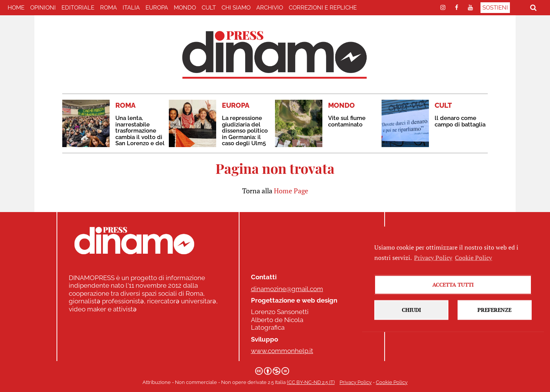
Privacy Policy (356, 382)
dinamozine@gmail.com (287, 289)
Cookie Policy (392, 382)
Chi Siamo (236, 8)
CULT (209, 8)
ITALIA (131, 8)
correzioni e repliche (323, 8)
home (16, 8)
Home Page (291, 191)
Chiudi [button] (411, 327)
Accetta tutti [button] (453, 302)
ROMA (108, 8)
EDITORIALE (78, 8)
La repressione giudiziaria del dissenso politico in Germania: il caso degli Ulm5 (245, 131)
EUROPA (157, 8)
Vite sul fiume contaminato (347, 121)
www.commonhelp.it (282, 351)
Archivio (270, 8)
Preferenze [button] (494, 327)
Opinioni (43, 8)
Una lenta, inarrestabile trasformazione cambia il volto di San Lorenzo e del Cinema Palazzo (140, 134)
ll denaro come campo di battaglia (460, 121)
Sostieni (495, 8)
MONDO (185, 8)
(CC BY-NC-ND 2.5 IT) (311, 382)
